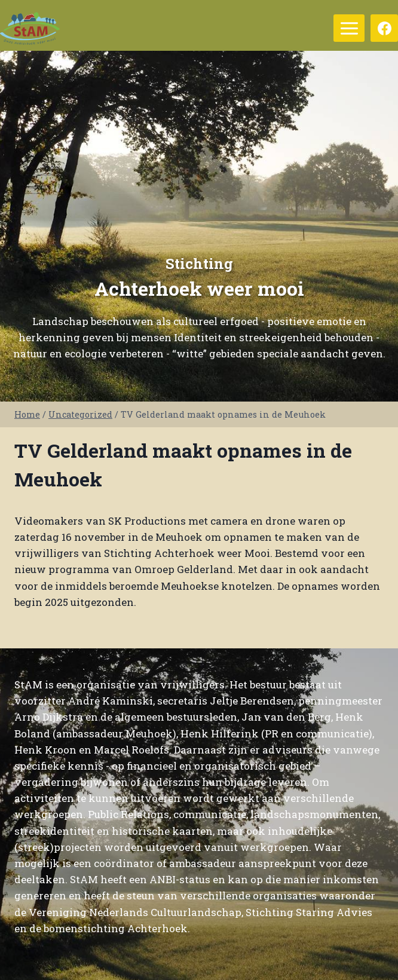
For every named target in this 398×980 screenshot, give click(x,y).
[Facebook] (384, 28)
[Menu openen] (349, 28)
